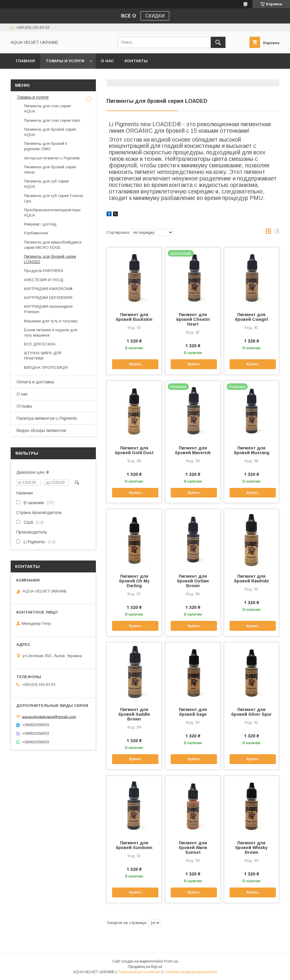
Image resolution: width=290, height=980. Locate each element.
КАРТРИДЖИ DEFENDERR (48, 298)
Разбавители (36, 233)
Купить (135, 364)
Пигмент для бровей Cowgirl (252, 317)
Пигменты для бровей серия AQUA (50, 132)
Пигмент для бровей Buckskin (134, 317)
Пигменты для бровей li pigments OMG (46, 146)
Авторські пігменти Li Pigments (52, 158)
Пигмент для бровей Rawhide (252, 579)
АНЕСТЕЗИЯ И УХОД (44, 280)
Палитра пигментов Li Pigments (47, 418)
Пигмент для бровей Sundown (134, 845)
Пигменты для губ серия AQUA (46, 184)
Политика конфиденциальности (190, 972)
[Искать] (218, 42)
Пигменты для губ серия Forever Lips (54, 198)
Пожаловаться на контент (139, 972)
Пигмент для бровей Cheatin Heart (193, 319)
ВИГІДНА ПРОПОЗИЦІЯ (46, 367)
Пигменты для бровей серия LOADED (50, 259)
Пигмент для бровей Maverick (193, 450)
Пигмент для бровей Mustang (252, 450)
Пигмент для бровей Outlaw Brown (193, 581)
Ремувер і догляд (40, 224)
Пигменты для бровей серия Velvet (50, 170)
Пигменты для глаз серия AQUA (47, 109)
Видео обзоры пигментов (41, 430)
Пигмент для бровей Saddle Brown (134, 714)
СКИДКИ (155, 16)
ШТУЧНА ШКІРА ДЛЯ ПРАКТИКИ (43, 356)
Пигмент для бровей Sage (193, 712)
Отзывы (24, 406)
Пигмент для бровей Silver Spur (251, 712)
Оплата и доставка (35, 382)
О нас (107, 61)
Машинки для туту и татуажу (51, 321)
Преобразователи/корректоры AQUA (52, 213)
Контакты (136, 61)
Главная (25, 61)
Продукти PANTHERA (44, 271)
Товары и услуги (65, 61)
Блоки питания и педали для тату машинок (51, 333)
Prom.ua (171, 961)
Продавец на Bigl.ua (145, 967)
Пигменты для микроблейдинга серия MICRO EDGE (53, 245)
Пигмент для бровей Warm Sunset (193, 848)
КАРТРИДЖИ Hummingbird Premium (48, 309)
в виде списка (277, 233)
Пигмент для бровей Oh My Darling (134, 581)
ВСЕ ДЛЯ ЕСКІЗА (40, 344)
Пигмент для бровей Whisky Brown (251, 848)
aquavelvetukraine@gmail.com (49, 716)
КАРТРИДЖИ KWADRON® (48, 289)
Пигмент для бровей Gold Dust (134, 450)
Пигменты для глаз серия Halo (52, 120)
